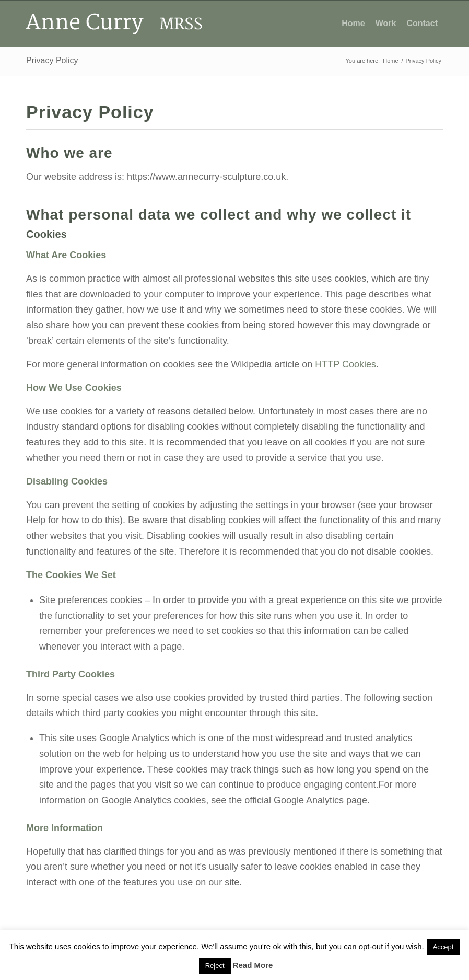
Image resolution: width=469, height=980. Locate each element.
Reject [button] (215, 966)
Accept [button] (443, 947)
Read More (253, 965)
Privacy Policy (52, 60)
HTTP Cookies (345, 364)
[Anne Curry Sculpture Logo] (115, 24)
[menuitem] (353, 24)
